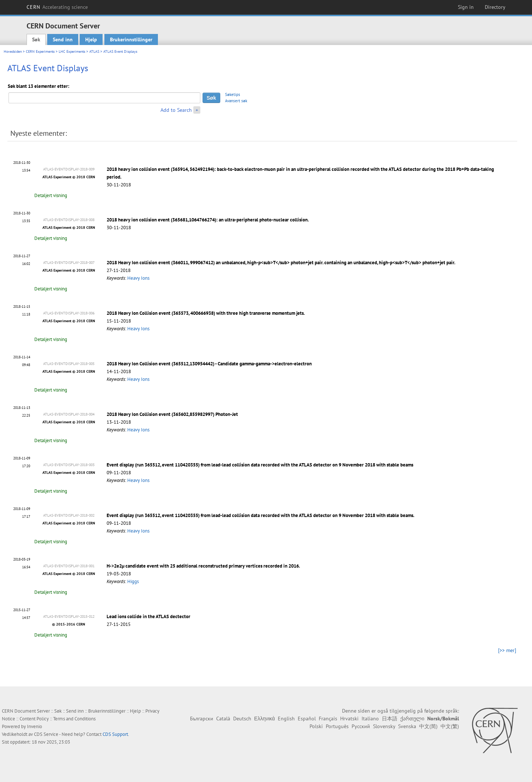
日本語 (390, 719)
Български (202, 719)
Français (328, 719)
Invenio (34, 726)
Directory (495, 7)
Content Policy (34, 719)
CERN (57, 7)
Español (307, 719)
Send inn (63, 39)
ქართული (412, 719)
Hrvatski (349, 719)
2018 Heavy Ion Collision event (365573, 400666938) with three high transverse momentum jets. (206, 313)
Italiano (370, 719)
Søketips (233, 94)
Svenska (407, 726)
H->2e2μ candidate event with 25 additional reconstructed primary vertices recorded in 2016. (203, 566)
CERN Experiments (40, 51)
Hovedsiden (13, 51)
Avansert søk (236, 101)
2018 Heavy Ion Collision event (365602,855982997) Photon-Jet (172, 414)
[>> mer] (507, 650)
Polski (316, 726)
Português (337, 726)
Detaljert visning (51, 195)
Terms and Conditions (74, 719)
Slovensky (384, 726)
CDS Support (115, 734)
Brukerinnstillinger (131, 39)
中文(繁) (450, 726)
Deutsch (242, 719)
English (286, 719)
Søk (36, 39)
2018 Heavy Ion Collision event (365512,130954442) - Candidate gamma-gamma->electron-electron (209, 364)
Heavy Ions (138, 278)
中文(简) (428, 726)
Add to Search (176, 110)
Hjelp (91, 39)
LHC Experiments (72, 51)
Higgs (133, 581)
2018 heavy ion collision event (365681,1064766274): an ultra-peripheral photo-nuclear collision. (208, 220)
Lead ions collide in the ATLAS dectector (148, 616)
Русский (361, 726)
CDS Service (46, 734)
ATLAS (94, 51)
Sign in (466, 7)
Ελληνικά (265, 719)
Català (223, 719)
